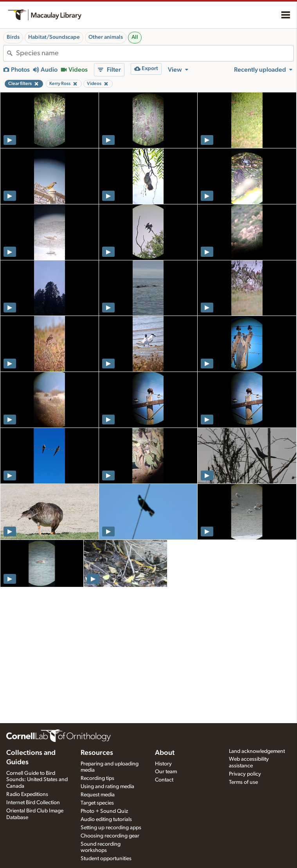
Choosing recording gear (110, 836)
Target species (97, 803)
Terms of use (243, 782)
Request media (98, 795)
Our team (166, 772)
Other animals (106, 37)
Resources (97, 753)
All (135, 37)
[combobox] (155, 53)
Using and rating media (107, 787)
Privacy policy (245, 774)
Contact (164, 780)
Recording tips (97, 778)
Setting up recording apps (111, 828)
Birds (13, 37)
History (163, 764)
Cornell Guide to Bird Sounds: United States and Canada (37, 780)
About (165, 753)
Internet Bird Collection (33, 803)
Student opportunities (106, 859)
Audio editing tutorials (106, 819)
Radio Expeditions (27, 794)
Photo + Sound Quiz (104, 811)
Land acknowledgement (257, 751)
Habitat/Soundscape (54, 37)
